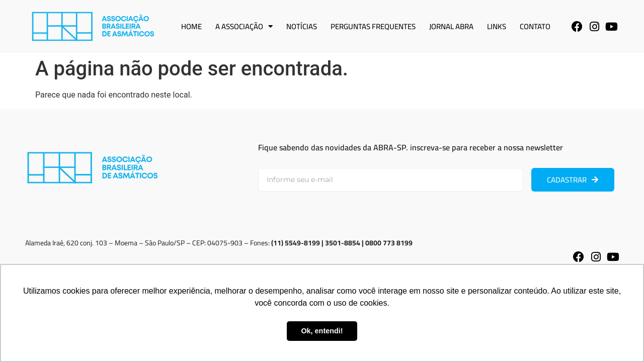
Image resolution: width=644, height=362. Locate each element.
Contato (535, 26)
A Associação (244, 26)
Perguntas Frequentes (373, 26)
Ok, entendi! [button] (322, 331)
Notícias (302, 26)
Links (497, 26)
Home (191, 26)
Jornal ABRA (451, 26)
